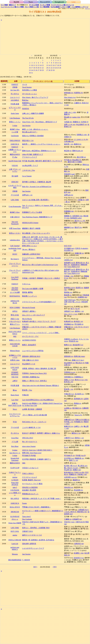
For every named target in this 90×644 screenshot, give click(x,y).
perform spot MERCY (15, 548)
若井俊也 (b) (78, 399)
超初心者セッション (30, 246)
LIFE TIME (15, 200)
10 (32, 65)
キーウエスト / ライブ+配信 (32, 484)
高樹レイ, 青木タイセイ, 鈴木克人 (34, 381)
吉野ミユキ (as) (70, 124)
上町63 (15, 381)
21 (41, 68)
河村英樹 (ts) (69, 377)
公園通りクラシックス (15, 151)
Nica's (15, 409)
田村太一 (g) (79, 438)
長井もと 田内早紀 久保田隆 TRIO (36, 528)
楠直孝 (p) (76, 480)
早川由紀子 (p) (69, 455)
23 (30, 70)
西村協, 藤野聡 (27, 292)
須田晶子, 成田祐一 (29, 311)
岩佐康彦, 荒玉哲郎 (29, 490)
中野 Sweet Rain (15, 228)
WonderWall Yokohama (15, 459)
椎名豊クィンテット (30, 296)
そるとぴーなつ (15, 321)
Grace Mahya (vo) (74, 267)
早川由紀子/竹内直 (29, 455)
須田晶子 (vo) (69, 311)
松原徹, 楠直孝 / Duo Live (31, 480)
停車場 (15, 87)
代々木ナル (15, 94)
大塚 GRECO (15, 217)
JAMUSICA (15, 144)
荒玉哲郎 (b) (78, 490)
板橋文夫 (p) (69, 426)
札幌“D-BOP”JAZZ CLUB (15, 404)
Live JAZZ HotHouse (15, 278)
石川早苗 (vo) (69, 458)
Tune (31, 2)
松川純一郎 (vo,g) (70, 466)
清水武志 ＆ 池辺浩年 (30, 487)
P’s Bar (15, 157)
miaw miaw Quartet (29, 446)
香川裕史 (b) (77, 408)
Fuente (24, 503)
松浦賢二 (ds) (79, 553)
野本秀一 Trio (27, 390)
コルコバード (15, 97)
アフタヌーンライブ (30, 157)
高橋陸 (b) (73, 474)
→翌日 (54, 567)
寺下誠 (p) (68, 160)
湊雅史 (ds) (77, 470)
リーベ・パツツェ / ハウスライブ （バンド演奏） (41, 333)
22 (43, 68)
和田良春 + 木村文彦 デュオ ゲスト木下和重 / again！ (42, 498)
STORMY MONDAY (15, 373)
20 (38, 68)
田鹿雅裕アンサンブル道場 (32, 212)
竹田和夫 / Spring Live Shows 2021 (34, 373)
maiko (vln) (76, 117)
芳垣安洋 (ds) (73, 341)
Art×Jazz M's (15, 90)
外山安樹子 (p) (81, 124)
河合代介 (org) (69, 522)
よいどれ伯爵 (15, 292)
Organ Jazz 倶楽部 (15, 523)
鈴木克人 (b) (69, 382)
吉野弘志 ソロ (27, 195)
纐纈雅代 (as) (69, 227)
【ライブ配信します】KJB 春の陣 (35, 415)
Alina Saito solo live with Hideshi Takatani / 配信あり (41, 385)
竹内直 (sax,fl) (81, 455)
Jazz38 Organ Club (15, 161)
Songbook (59, 2)
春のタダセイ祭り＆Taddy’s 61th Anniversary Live (40, 265)
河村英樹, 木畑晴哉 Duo (31, 377)
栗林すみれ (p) (78, 151)
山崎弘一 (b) (78, 426)
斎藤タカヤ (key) (78, 360)
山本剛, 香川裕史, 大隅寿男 (32, 409)
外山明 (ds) (68, 470)
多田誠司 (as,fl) (70, 263)
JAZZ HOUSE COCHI (15, 345)
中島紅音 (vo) (69, 394)
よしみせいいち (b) (81, 139)
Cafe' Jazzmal (15, 246)
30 (30, 73)
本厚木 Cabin (15, 360)
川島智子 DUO (27, 531)
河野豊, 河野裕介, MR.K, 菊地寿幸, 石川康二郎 (39, 369)
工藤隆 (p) (68, 519)
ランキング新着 (45, 5)
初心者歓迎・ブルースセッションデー (36, 233)
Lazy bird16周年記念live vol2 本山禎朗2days (38, 400)
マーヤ (25, 85)
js (23, 147)
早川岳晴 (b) (79, 324)
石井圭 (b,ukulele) (82, 248)
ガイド (12, 5)
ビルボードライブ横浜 (15, 186)
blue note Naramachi (15, 223)
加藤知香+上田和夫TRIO (31, 254)
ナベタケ (25, 324)
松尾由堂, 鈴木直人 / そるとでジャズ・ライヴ (39, 321)
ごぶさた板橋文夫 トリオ (31, 427)
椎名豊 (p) (68, 295)
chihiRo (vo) (68, 260)
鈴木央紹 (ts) (69, 472)
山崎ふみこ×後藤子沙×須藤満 (33, 113)
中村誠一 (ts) (69, 276)
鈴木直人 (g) (78, 321)
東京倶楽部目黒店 (15, 560)
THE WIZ (15, 377)
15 (43, 65)
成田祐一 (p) (79, 311)
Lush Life (15, 544)
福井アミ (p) (73, 460)
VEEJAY (15, 165)
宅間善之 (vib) (82, 135)
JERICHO (15, 182)
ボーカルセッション (30, 94)
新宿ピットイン (15, 122)
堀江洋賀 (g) (81, 157)
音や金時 (15, 176)
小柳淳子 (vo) (69, 438)
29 (43, 70)
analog (15, 535)
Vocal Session (27, 87)
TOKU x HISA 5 (28, 473)
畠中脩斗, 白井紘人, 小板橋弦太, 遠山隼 (37, 182)
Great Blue (15, 438)
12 (36, 65)
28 (41, 70)
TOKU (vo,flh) (79, 472)
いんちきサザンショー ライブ (33, 548)
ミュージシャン (12, 7)
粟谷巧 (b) (78, 227)
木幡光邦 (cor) (69, 420)
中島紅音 (25, 395)
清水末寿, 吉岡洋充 (29, 544)
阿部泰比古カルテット (30, 494)
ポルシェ (15, 519)
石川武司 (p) (79, 394)
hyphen (15, 450)
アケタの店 (15, 195)
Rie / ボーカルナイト (30, 442)
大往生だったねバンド (30, 468)
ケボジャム (26, 284)
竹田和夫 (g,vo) (70, 372)
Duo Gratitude (27, 519)
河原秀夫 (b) (78, 93)
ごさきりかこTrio (28, 170)
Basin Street (15, 395)
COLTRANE (15, 490)
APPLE (15, 311)
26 (36, 70)
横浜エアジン (15, 324)
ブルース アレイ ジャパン (15, 265)
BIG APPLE (15, 498)
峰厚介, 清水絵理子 (29, 345)
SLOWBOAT (15, 516)
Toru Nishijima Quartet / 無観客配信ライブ (37, 217)
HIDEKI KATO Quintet (30, 223)
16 (30, 68)
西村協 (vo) (68, 292)
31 (32, 73)
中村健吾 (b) (78, 422)
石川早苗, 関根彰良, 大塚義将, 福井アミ (37, 459)
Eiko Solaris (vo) (70, 97)
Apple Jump (15, 113)
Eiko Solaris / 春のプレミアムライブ (35, 97)
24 (32, 70)
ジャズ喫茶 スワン (15, 494)
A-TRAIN (15, 480)
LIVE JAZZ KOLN (15, 368)
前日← (36, 567)
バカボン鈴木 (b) (70, 512)
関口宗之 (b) (80, 363)
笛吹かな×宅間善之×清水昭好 (33, 136)
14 (41, 65)
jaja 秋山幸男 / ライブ (30, 165)
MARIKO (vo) (79, 558)
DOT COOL (15, 531)
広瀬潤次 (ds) (82, 297)
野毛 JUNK (15, 315)
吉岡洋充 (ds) (79, 544)
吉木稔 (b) (85, 122)
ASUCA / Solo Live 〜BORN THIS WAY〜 (37, 450)
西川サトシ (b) (80, 221)
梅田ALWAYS (15, 154)
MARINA (26, 109)
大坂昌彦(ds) (75, 265)
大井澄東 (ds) (69, 141)
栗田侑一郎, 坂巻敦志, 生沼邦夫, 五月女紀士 (38, 540)
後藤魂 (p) (77, 122)
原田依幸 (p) (69, 356)
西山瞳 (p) (68, 117)
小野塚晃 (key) (83, 510)
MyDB (16, 2)
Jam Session (26, 126)
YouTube (60, 7)
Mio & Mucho (27, 319)
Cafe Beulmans (15, 118)
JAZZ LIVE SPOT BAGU (15, 333)
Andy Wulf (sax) (70, 300)
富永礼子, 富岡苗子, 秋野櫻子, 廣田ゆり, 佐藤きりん (41, 433)
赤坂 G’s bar (15, 319)
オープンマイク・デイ (30, 336)
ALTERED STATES (29, 340)
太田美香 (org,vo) (70, 477)
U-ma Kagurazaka (15, 206)
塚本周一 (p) (69, 144)
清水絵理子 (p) (78, 345)
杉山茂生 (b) (77, 160)
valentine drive (15, 240)
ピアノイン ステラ (15, 109)
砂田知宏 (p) (69, 93)
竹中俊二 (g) (69, 422)
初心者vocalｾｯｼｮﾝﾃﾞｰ (30, 132)
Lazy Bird (15, 400)
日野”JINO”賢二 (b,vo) (72, 302)
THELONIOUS (15, 140)
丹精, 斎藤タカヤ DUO (30, 360)
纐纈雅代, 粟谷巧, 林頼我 (31, 228)
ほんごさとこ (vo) (71, 314)
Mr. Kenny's (15, 259)
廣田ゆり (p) (76, 433)
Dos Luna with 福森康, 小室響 (33, 289)
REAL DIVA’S (15, 507)
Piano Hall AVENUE (15, 484)
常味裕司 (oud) (69, 174)
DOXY (15, 254)
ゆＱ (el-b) (68, 246)
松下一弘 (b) (75, 309)
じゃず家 (15, 132)
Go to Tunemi (27, 176)
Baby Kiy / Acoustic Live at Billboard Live (37, 187)
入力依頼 (34, 5)
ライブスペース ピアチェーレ (15, 415)
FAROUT (15, 85)
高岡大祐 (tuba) (79, 356)
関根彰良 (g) (79, 458)
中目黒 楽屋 (15, 104)
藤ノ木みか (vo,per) (71, 468)
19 (36, 68)
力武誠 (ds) (68, 122)
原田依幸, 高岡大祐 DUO (31, 356)
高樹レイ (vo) (69, 380)
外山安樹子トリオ (29, 364)
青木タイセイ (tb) (81, 380)
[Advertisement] (45, 38)
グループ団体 (32, 7)
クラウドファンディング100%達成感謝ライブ (39, 302)
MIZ (15, 336)
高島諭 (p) (77, 403)
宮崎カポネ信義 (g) (82, 420)
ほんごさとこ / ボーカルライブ (33, 315)
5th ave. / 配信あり (29, 249)
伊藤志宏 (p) (69, 327)
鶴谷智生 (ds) (82, 512)
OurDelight (15, 136)
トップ (80, 7)
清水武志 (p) (69, 487)
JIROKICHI (15, 512)
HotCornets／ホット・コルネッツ (34, 422)
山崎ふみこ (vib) (70, 112)
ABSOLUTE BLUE (15, 302)
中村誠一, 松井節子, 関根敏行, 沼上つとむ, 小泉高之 (41, 278)
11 (34, 65)
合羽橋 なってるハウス (15, 356)
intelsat (15, 477)
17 (32, 68)
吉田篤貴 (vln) (77, 216)
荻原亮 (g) (79, 288)
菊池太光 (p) (80, 263)
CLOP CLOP (15, 468)
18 (34, 68)
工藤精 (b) (78, 103)
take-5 (15, 487)
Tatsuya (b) (78, 415)
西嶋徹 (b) (68, 216)
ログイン (88, 9)
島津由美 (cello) (76, 218)
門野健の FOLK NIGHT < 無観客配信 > (36, 507)
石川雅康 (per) (69, 248)
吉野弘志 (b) (69, 195)
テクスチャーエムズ (30, 477)
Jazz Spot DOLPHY (15, 289)
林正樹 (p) (68, 151)
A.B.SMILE (15, 100)
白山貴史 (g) (69, 250)
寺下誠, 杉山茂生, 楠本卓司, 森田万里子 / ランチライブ (42, 161)
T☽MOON (26, 560)
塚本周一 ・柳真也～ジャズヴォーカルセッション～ (41, 144)
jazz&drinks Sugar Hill (15, 249)
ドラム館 (15, 442)
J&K (24, 463)
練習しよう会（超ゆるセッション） (35, 129)
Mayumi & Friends (29, 308)
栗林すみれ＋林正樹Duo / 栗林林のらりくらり (39, 151)
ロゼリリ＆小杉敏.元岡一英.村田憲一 (36, 200)
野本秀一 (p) (69, 389)
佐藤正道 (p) (79, 253)
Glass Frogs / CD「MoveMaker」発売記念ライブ (40, 122)
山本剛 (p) (68, 408)
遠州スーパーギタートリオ (32, 535)
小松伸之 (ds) (82, 474)
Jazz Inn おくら (15, 453)
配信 (45, 7)
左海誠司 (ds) (77, 519)
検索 (4, 5)
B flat (15, 422)
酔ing (15, 390)
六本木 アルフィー (15, 473)
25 (34, 70)
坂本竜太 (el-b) (69, 288)
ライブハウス (63, 5)
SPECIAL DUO (28, 438)
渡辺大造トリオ (28, 140)
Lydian (15, 126)
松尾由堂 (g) (69, 321)
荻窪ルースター (15, 233)
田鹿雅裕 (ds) (69, 211)
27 (38, 70)
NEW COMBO (15, 308)
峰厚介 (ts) (68, 345)
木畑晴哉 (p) (79, 377)
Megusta (15, 554)
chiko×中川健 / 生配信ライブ (33, 154)
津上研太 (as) (82, 466)
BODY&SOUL (15, 296)
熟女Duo (25, 100)
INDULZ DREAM (15, 540)
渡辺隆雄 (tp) (69, 324)
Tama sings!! (27, 516)
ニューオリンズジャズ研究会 (33, 351)
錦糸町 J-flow (15, 129)
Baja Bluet (15, 446)
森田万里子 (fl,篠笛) (75, 162)
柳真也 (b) (78, 144)
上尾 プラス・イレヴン (15, 170)
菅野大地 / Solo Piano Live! (32, 453)
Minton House (15, 351)
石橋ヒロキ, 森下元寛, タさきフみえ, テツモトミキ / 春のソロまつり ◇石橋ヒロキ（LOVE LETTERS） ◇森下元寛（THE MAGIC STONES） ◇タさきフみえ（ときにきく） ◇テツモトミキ (43, 240)
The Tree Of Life (28, 118)
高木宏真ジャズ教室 (30, 90)
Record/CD (45, 2)
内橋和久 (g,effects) (71, 339)
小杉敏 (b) (81, 200)
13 (38, 65)
